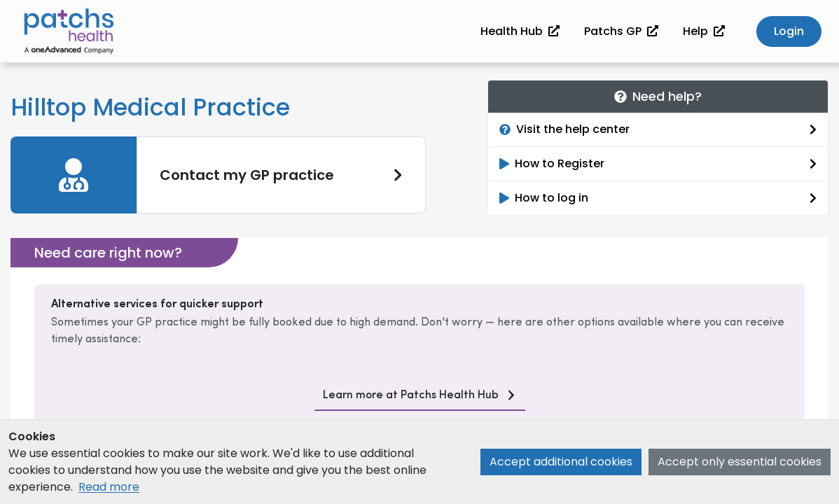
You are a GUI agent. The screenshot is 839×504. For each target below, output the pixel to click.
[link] (218, 175)
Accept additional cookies (561, 462)
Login (789, 31)
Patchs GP (621, 31)
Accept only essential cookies (740, 462)
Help (704, 31)
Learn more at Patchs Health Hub (411, 395)
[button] (789, 32)
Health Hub (520, 31)
